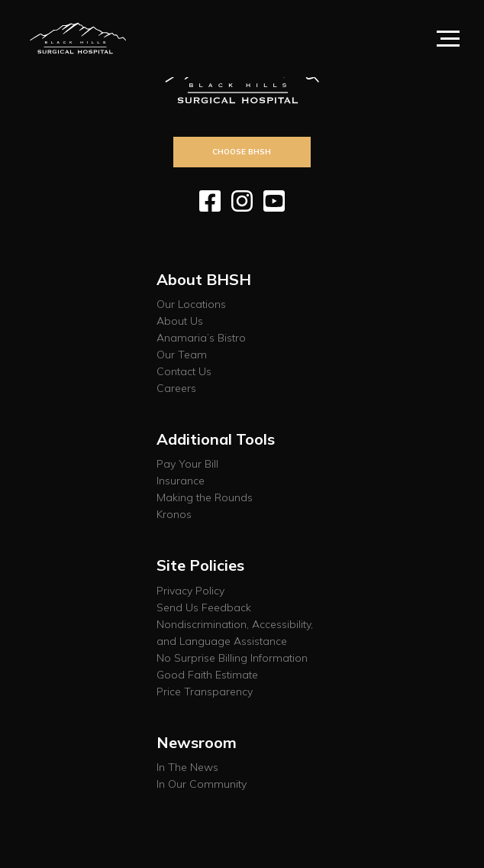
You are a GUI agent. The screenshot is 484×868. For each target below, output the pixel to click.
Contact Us (184, 371)
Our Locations (191, 304)
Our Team (182, 355)
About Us (180, 321)
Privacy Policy (190, 591)
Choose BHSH (242, 151)
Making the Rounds (205, 497)
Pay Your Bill (187, 464)
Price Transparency (205, 691)
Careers (176, 388)
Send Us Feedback (204, 607)
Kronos (174, 514)
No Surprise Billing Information (232, 658)
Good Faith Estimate (207, 675)
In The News (187, 767)
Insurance (181, 481)
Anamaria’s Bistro (201, 338)
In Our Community (202, 784)
